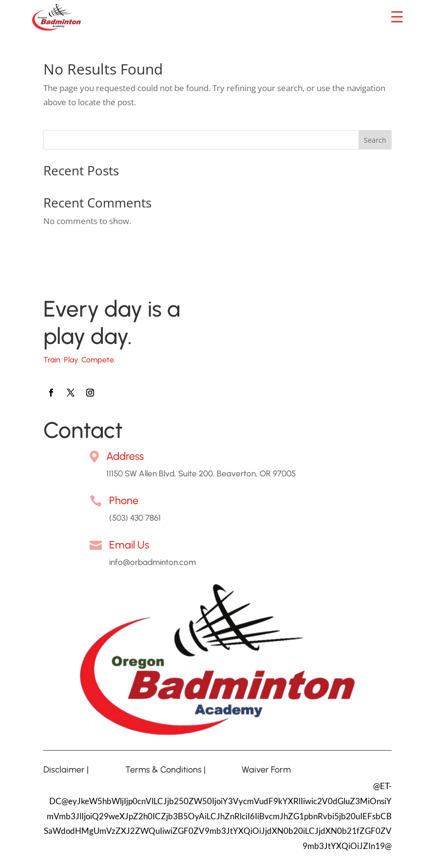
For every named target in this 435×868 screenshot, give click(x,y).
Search (375, 140)
